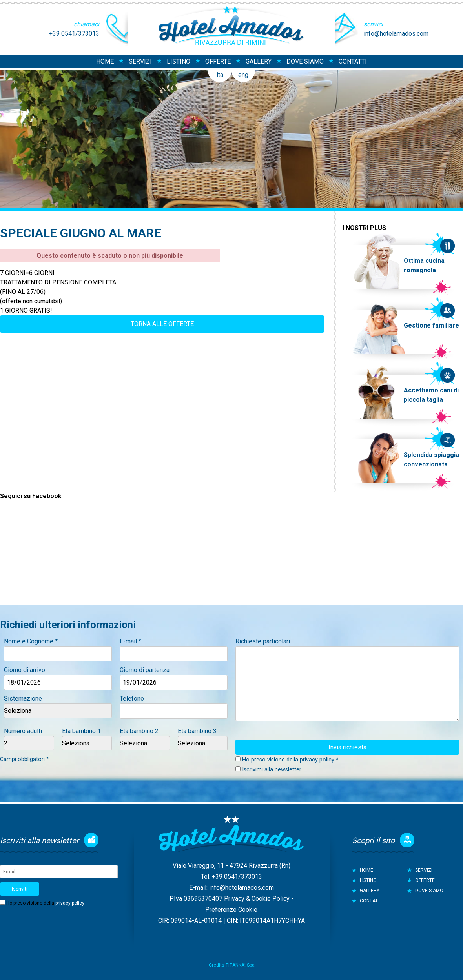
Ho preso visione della (45, 903)
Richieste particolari (263, 641)
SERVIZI (140, 61)
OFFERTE (218, 61)
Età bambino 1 (81, 731)
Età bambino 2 (139, 731)
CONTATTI (353, 61)
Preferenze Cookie (231, 910)
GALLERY (259, 61)
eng (243, 75)
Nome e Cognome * (31, 641)
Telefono (132, 699)
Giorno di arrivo (25, 670)
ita (220, 75)
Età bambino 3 (197, 731)
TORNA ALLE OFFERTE (162, 324)
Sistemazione (23, 699)
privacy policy (317, 760)
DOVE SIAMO (305, 61)
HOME (105, 61)
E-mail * (130, 641)
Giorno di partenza (145, 670)
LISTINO (179, 61)
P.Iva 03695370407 (196, 899)
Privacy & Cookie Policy (257, 899)
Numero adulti (23, 731)
